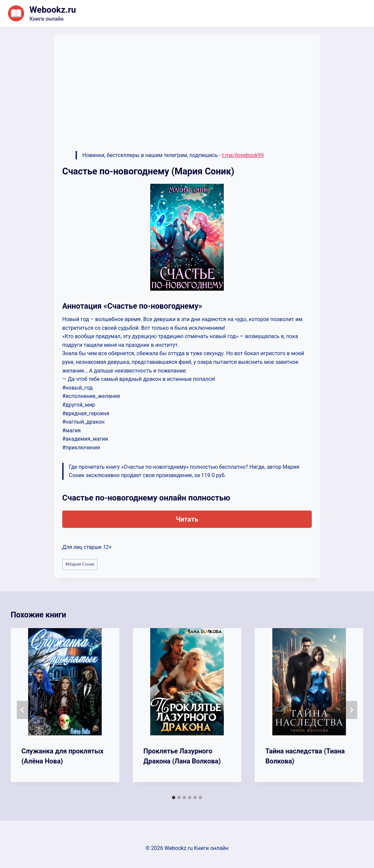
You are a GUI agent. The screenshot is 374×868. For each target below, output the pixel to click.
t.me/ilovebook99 (243, 155)
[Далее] (351, 710)
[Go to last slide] (23, 710)
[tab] (174, 798)
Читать (187, 519)
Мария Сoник (80, 564)
